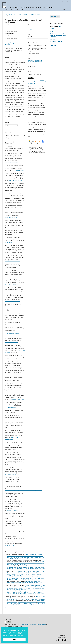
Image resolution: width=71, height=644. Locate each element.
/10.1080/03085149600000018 (12, 407)
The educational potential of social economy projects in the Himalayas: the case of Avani (26, 601)
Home (6, 14)
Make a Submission (55, 16)
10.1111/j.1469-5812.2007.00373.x (12, 475)
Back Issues (23, 10)
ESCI (60, 26)
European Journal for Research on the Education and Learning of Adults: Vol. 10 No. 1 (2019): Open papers (26, 564)
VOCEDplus (53, 46)
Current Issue (6, 10)
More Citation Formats (34, 54)
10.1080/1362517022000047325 (12, 217)
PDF (31, 30)
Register (63, 1)
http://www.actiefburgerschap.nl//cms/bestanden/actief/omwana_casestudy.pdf (23, 490)
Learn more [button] (20, 636)
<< (5, 607)
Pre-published (14, 10)
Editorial (38, 596)
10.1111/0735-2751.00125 (18, 170)
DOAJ (51, 31)
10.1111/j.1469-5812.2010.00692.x (12, 301)
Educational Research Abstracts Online (56, 42)
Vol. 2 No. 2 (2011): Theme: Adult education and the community (27, 14)
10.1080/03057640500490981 (11, 162)
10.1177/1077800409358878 (15, 181)
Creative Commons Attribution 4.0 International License (33, 624)
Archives (11, 14)
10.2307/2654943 (9, 243)
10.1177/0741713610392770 (13, 510)
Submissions (46, 10)
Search (65, 10)
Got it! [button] (14, 639)
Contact (53, 10)
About (29, 10)
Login (67, 1)
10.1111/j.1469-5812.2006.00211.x (12, 284)
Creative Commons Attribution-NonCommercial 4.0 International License (37, 82)
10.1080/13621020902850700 (13, 334)
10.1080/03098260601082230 (18, 399)
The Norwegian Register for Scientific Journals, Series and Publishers (58, 35)
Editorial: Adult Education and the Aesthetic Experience (31, 577)
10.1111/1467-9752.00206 (14, 276)
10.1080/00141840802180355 (11, 342)
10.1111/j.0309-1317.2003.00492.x (12, 261)
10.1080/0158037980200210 (11, 545)
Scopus (52, 29)
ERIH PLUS (53, 39)
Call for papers (37, 10)
